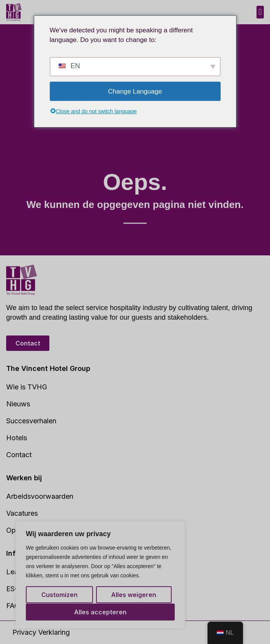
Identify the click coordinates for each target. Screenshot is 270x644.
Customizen (59, 595)
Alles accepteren (100, 612)
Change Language (135, 91)
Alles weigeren (134, 595)
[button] (260, 12)
